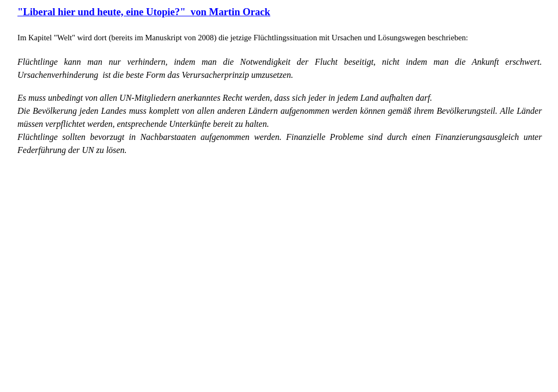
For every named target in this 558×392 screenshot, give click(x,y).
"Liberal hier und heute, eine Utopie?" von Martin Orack (144, 12)
